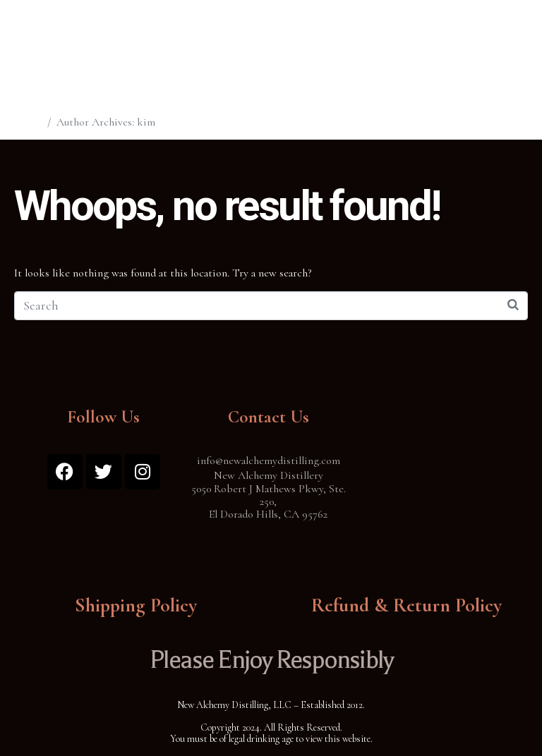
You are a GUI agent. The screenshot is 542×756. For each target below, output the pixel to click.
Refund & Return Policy (406, 605)
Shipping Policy (136, 605)
